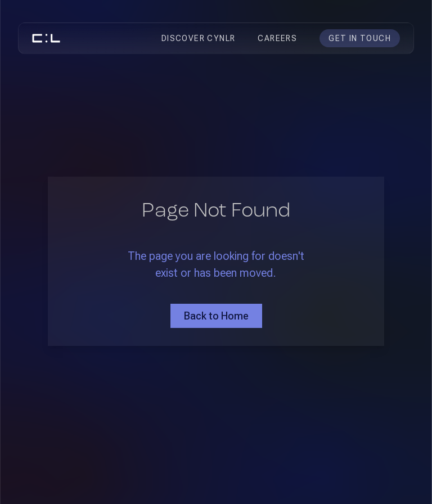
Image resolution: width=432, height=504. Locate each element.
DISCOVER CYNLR (199, 38)
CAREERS (277, 38)
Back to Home (216, 316)
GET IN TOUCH (360, 38)
